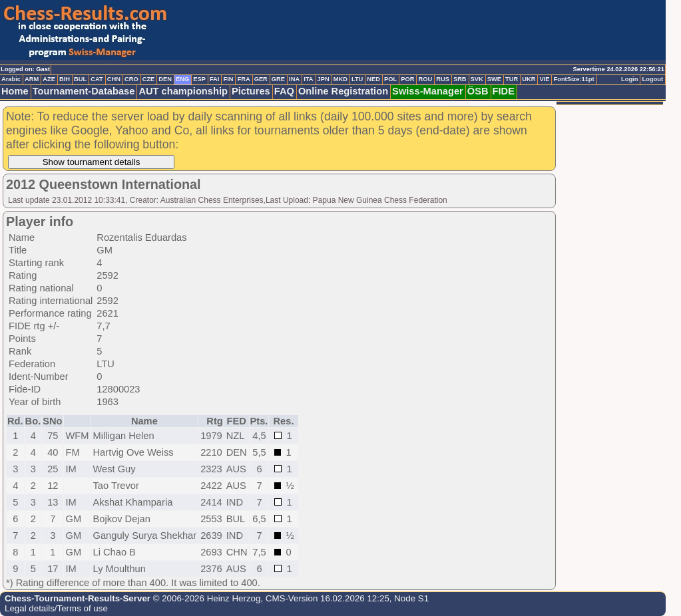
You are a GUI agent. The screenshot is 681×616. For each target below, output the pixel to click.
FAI (215, 79)
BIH (65, 79)
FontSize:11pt (573, 79)
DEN (165, 79)
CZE (149, 79)
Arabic (11, 79)
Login (629, 79)
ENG (182, 79)
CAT (97, 79)
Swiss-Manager (428, 91)
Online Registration (343, 91)
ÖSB (478, 91)
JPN (324, 79)
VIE (544, 79)
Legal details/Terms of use (56, 608)
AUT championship (183, 91)
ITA (308, 79)
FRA (243, 79)
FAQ (284, 91)
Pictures (251, 91)
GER (261, 79)
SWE (494, 79)
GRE (278, 79)
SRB (460, 79)
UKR (529, 79)
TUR (512, 79)
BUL (80, 79)
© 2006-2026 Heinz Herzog (205, 598)
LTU (357, 79)
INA (294, 79)
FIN (228, 79)
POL (390, 79)
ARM (32, 79)
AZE (49, 79)
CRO (131, 79)
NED (373, 79)
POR (407, 79)
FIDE (504, 91)
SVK (477, 79)
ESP (199, 79)
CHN (114, 79)
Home (15, 91)
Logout (652, 79)
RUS (443, 79)
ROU (425, 79)
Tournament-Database (84, 91)
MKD (340, 79)
